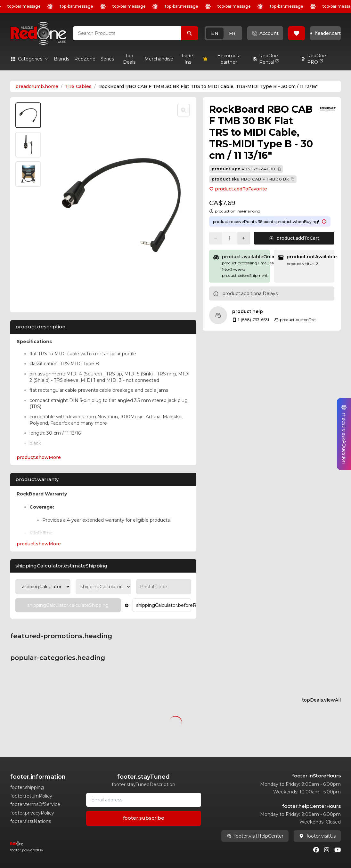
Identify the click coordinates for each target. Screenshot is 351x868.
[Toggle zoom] (184, 110)
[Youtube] (338, 850)
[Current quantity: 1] (230, 238)
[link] (61, 59)
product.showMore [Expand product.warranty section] (39, 544)
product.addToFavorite (238, 189)
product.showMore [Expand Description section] (39, 457)
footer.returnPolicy (31, 796)
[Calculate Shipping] (68, 605)
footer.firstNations (31, 821)
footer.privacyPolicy (32, 813)
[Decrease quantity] (216, 238)
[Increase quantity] (244, 238)
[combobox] (127, 33)
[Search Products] (190, 33)
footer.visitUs (317, 836)
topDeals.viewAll (321, 700)
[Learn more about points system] (324, 221)
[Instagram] (327, 850)
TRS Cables (78, 86)
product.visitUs (303, 264)
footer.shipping (27, 787)
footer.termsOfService (35, 804)
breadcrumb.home (37, 86)
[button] (223, 33)
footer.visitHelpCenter (255, 836)
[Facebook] (316, 850)
